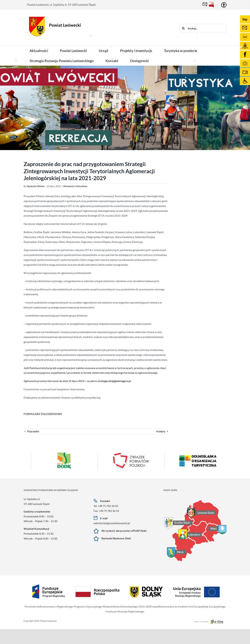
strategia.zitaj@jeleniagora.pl (114, 381)
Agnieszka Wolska (36, 186)
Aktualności (69, 186)
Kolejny (161, 431)
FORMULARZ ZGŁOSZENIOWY (43, 414)
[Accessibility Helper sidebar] (224, 5)
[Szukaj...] (203, 28)
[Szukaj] (183, 28)
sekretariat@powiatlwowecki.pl (112, 523)
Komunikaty (81, 186)
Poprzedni (33, 431)
